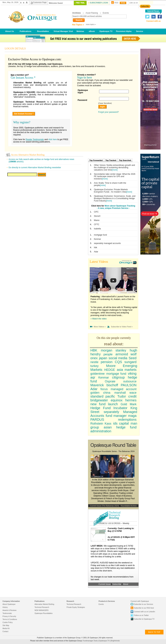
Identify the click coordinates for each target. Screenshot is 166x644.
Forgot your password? (109, 112)
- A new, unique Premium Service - (113, 208)
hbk (95, 247)
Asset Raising (92, 13)
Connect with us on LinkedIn (144, 612)
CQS (118, 362)
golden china (100, 393)
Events (106, 13)
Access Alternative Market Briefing (28, 155)
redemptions (127, 420)
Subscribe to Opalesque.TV (144, 619)
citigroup (118, 377)
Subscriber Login (99, 3)
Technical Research (42, 607)
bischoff (112, 385)
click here (53, 139)
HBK (94, 350)
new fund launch (104, 404)
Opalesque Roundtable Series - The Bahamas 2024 (113, 451)
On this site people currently (114, 338)
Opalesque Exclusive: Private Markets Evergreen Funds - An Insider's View (111, 191)
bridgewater (99, 400)
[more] (115, 170)
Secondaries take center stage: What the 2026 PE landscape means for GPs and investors (115, 176)
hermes (131, 400)
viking (132, 373)
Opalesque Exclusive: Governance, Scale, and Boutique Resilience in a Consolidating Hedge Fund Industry (115, 198)
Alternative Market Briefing (44, 604)
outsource (130, 381)
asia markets (127, 370)
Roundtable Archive (129, 506)
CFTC (97, 224)
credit (132, 396)
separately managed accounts (107, 243)
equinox (117, 400)
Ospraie (110, 381)
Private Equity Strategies (76, 607)
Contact (5, 631)
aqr (93, 377)
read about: (114, 344)
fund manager (116, 416)
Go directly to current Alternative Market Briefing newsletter (35, 168)
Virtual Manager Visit (63, 31)
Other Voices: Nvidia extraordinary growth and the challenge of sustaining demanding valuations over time (114, 168)
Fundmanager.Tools (90, 641)
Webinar (80, 31)
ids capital (121, 423)
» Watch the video (99, 319)
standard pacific (103, 396)
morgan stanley (113, 350)
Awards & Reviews (9, 610)
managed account (124, 389)
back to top (154, 632)
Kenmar (97, 239)
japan (103, 358)
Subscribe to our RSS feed (144, 608)
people (108, 354)
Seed (133, 358)
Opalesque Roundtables (44, 613)
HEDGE (109, 370)
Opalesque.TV (104, 641)
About (126, 584)
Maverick (97, 385)
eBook (92, 31)
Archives (77, 13)
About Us (10, 31)
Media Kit (6, 628)
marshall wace (125, 393)
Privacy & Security (9, 616)
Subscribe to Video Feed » (122, 327)
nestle (94, 362)
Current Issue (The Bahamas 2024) (105, 506)
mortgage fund (100, 235)
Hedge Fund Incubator (109, 408)
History (5, 607)
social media (118, 358)
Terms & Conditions (10, 619)
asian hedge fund (120, 427)
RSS (116, 3)
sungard (130, 362)
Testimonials (7, 613)
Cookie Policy (8, 622)
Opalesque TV (106, 31)
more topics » (91, 24)
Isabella (97, 229)
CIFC (96, 212)
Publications (26, 31)
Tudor (122, 396)
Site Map (6, 625)
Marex (97, 220)
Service (140, 31)
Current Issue (105, 584)
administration (101, 431)
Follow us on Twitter (141, 615)
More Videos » (100, 327)
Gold (124, 404)
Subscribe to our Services (144, 604)
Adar (96, 252)
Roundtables (43, 31)
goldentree (98, 374)
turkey (94, 366)
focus (104, 389)
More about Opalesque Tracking (120, 206)
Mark (133, 404)
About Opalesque (9, 604)
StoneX (97, 216)
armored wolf (126, 354)
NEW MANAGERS (41, 610)
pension (107, 362)
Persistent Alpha (124, 31)
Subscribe (117, 584)
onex (94, 358)
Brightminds (115, 641)
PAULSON (129, 385)
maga (132, 416)
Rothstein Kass (101, 424)
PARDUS (97, 420)
